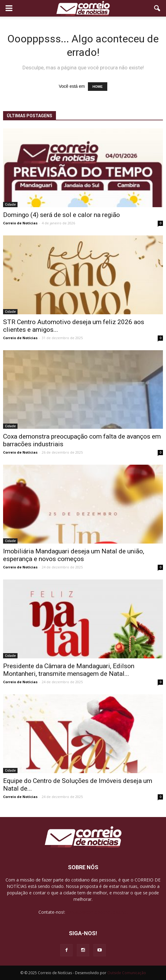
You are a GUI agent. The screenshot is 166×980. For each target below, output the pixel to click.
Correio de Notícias (20, 223)
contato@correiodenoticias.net (97, 912)
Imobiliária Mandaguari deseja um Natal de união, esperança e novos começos (74, 555)
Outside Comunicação (127, 973)
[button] (157, 8)
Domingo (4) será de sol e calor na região (61, 215)
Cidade (10, 204)
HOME (98, 87)
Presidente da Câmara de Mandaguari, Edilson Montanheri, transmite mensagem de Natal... (69, 670)
